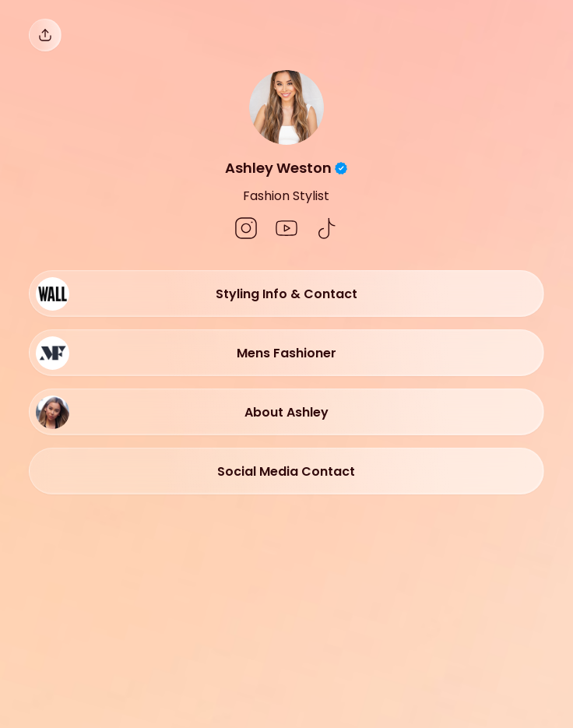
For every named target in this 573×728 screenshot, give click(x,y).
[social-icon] (246, 230)
